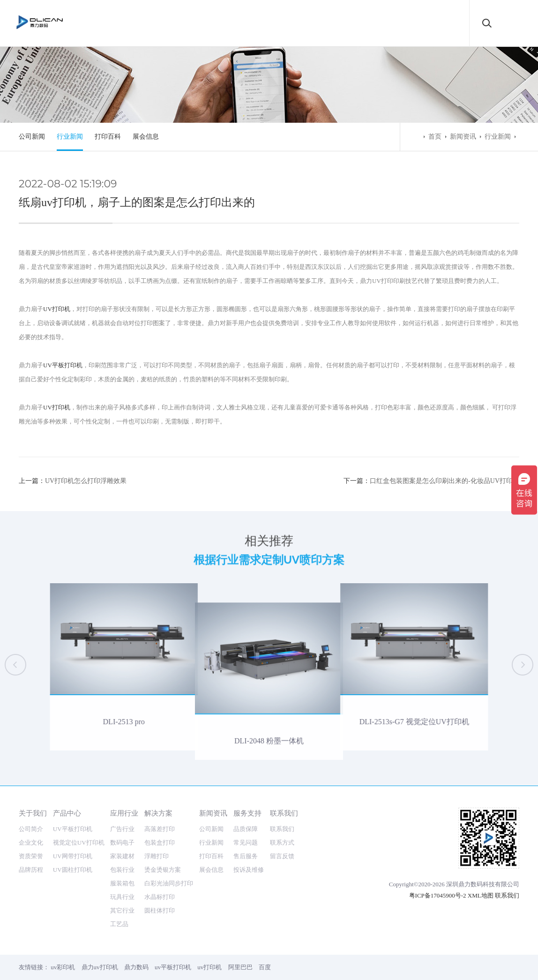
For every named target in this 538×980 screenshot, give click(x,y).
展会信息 (146, 137)
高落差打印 (160, 829)
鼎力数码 (136, 967)
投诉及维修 (249, 870)
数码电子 (122, 843)
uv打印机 (209, 967)
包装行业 (122, 870)
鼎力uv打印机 (100, 967)
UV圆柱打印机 (73, 870)
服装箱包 (122, 883)
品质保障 (246, 829)
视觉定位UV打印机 (79, 843)
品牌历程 (31, 870)
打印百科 (108, 137)
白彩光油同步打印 (169, 883)
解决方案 (158, 813)
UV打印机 (57, 309)
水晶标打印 (160, 897)
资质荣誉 (31, 856)
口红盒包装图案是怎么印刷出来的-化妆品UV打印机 (445, 481)
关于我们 (33, 813)
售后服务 (246, 856)
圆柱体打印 (160, 910)
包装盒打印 (160, 843)
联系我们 (284, 813)
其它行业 (122, 910)
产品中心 (67, 813)
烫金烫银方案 (163, 870)
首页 (435, 137)
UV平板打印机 (63, 365)
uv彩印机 (63, 967)
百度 (265, 967)
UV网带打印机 (73, 856)
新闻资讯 (463, 137)
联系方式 (282, 843)
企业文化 (31, 843)
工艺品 (119, 924)
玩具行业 (122, 897)
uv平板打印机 (173, 967)
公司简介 (31, 829)
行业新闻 (70, 137)
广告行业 (122, 829)
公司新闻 (32, 137)
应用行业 (124, 813)
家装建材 (122, 856)
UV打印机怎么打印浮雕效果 (86, 481)
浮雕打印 (157, 856)
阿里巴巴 (240, 967)
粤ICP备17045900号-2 (438, 895)
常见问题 (246, 843)
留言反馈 (282, 856)
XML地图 (481, 895)
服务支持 (247, 813)
